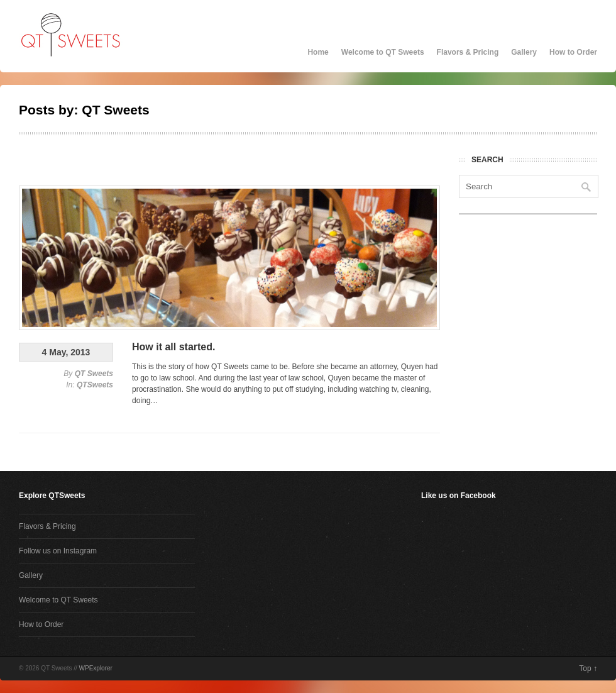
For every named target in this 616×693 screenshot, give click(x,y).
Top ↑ (588, 668)
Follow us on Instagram (58, 551)
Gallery (524, 52)
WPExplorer (96, 668)
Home (318, 52)
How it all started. (173, 347)
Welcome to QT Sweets (383, 52)
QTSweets (95, 385)
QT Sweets (94, 374)
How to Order (573, 52)
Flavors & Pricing (468, 52)
